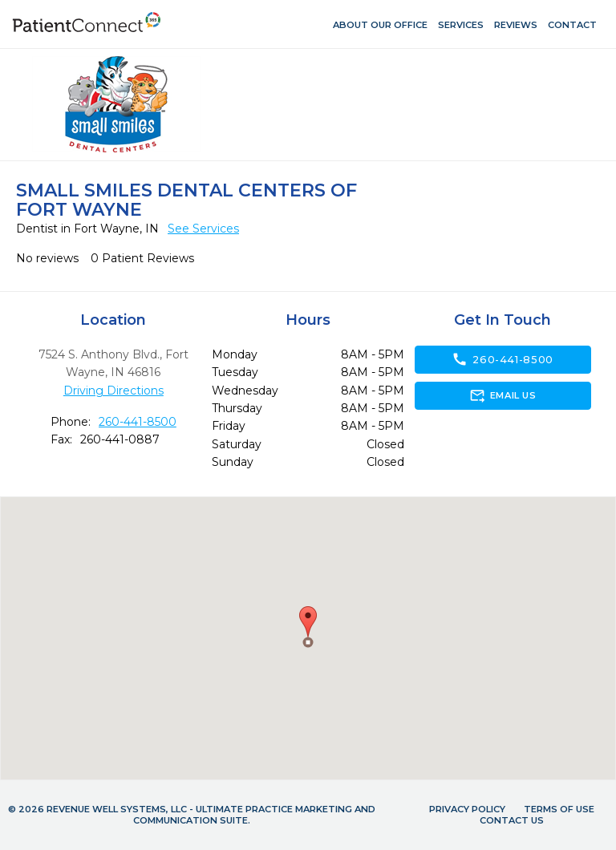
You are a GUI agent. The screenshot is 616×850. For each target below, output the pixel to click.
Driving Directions (113, 391)
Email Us (503, 395)
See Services (203, 229)
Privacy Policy (467, 809)
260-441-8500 (138, 422)
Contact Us (512, 820)
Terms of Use (559, 809)
